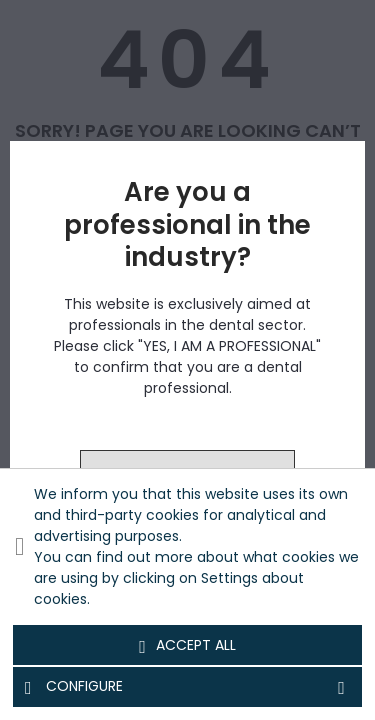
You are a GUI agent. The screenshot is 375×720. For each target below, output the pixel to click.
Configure (187, 687)
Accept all (187, 646)
